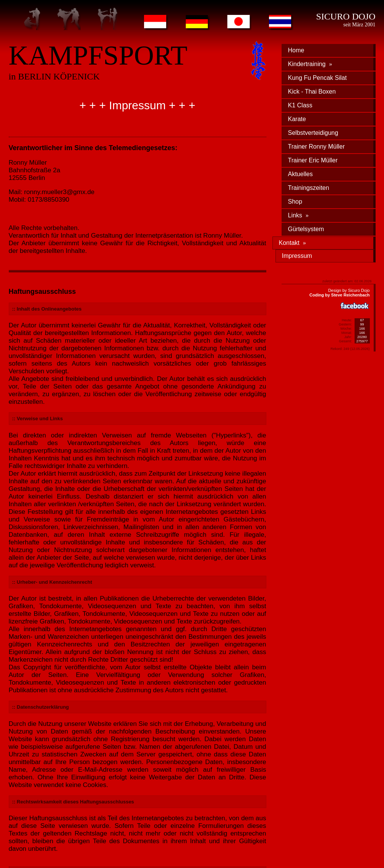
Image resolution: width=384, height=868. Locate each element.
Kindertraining (310, 64)
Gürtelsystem (306, 229)
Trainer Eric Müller (313, 160)
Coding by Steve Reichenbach (340, 295)
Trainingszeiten (309, 188)
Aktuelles (301, 174)
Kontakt (292, 243)
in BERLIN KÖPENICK (54, 76)
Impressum (297, 256)
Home (296, 50)
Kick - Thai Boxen (312, 91)
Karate (297, 119)
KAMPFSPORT (98, 55)
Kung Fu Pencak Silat (318, 78)
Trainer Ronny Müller (317, 147)
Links (298, 215)
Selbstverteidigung (313, 133)
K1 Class (300, 105)
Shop (295, 202)
